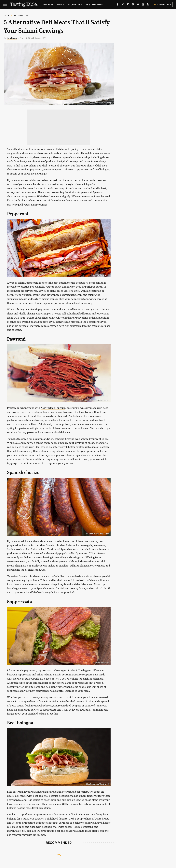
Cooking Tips (20, 15)
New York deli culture (53, 408)
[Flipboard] (128, 5)
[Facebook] (118, 5)
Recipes (48, 4)
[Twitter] (123, 5)
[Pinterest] (133, 5)
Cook (7, 15)
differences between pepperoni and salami (71, 295)
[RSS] (148, 5)
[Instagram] (143, 5)
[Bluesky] (138, 5)
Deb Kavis (12, 38)
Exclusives (75, 4)
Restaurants (94, 4)
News (61, 4)
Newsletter (162, 4)
